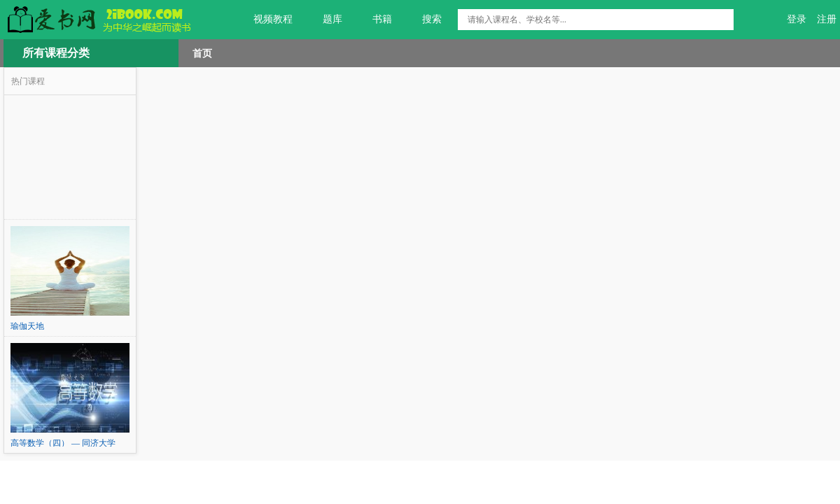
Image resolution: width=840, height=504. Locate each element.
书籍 (374, 20)
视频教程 (265, 20)
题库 (324, 20)
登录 (797, 19)
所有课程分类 (56, 53)
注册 (827, 19)
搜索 (424, 20)
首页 (202, 53)
